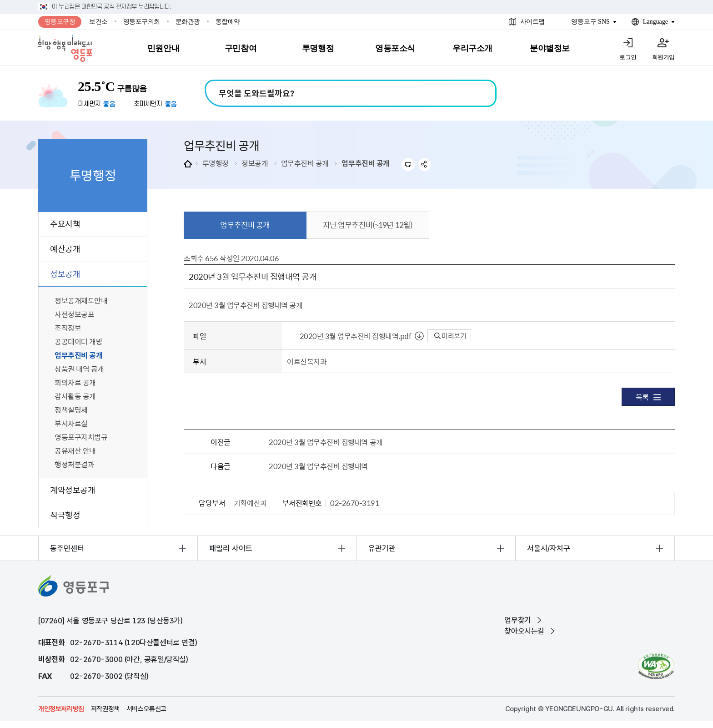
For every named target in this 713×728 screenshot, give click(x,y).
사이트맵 (532, 22)
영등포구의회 (142, 22)
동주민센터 (67, 548)
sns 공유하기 (425, 164)
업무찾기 (517, 620)
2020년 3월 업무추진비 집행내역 (318, 466)
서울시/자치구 (549, 548)
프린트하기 (408, 164)
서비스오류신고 (146, 709)
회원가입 (663, 57)
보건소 (98, 22)
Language (655, 22)
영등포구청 (60, 22)
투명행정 (216, 163)
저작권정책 (105, 709)
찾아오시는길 (524, 631)
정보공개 (255, 163)
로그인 (628, 57)
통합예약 (228, 22)
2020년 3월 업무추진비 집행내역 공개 (326, 442)
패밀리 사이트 (231, 548)
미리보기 (450, 336)
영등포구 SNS (590, 22)
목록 (648, 397)
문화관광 (188, 22)
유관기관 (382, 548)
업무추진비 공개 (305, 163)
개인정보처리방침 (61, 709)
